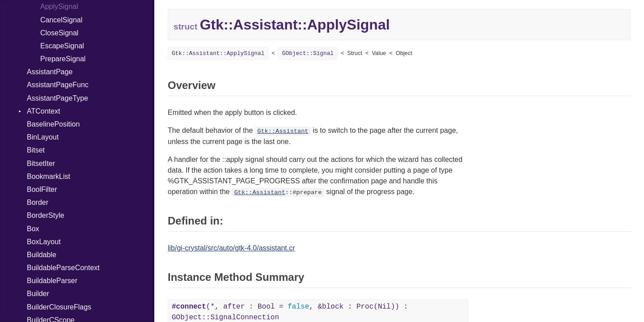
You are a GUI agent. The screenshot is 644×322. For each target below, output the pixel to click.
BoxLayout (44, 242)
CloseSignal (59, 33)
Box (33, 229)
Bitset (36, 150)
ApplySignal (59, 6)
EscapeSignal (62, 46)
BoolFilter (42, 189)
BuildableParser (52, 281)
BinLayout (43, 137)
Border (38, 202)
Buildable (42, 255)
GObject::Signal (308, 53)
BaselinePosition (53, 124)
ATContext (43, 111)
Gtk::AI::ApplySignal (218, 53)
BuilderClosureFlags (59, 307)
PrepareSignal (63, 59)
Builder (38, 294)
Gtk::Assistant (283, 131)
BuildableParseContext (63, 268)
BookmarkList (49, 176)
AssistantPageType (57, 98)
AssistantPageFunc (58, 85)
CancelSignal (61, 20)
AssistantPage (50, 72)
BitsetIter (41, 163)
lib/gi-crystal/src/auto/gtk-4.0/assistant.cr (231, 248)
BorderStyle (46, 215)
